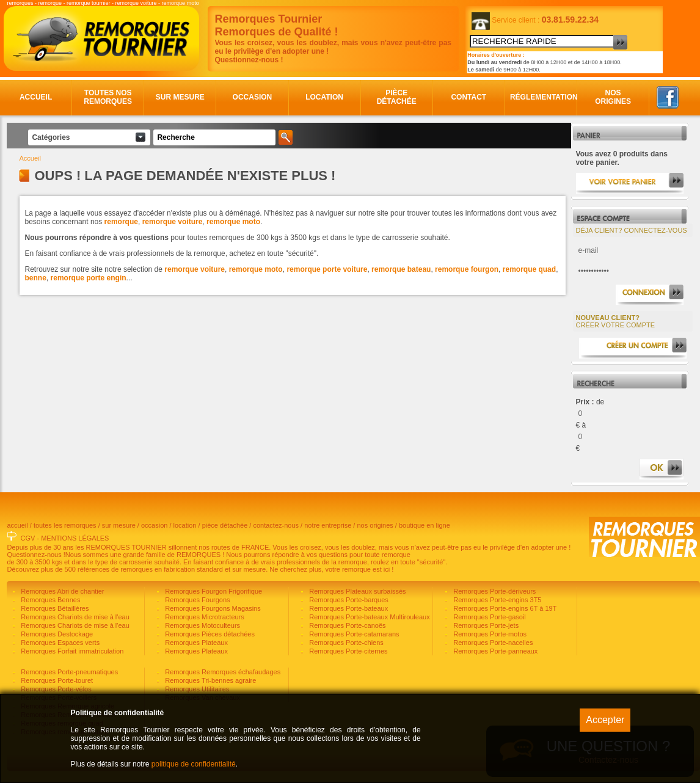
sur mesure (119, 525)
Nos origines (613, 97)
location (185, 525)
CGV (28, 538)
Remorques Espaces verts (59, 643)
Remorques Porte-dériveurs (494, 591)
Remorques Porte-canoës (346, 625)
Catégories (51, 137)
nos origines (375, 525)
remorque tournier (89, 3)
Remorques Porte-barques (348, 600)
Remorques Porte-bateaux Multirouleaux (369, 617)
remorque (50, 3)
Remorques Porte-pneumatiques (68, 672)
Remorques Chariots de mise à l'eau (74, 617)
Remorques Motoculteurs (202, 625)
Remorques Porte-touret (56, 680)
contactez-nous (276, 525)
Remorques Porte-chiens (345, 643)
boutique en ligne (425, 525)
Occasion (253, 97)
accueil (17, 525)
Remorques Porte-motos (489, 634)
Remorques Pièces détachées (209, 634)
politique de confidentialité (194, 764)
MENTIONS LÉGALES (75, 538)
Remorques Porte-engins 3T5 (496, 600)
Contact (468, 97)
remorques (20, 3)
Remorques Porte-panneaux (494, 651)
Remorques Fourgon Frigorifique (213, 591)
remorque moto (180, 3)
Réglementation (541, 97)
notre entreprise (328, 525)
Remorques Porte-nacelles (492, 643)
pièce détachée (225, 525)
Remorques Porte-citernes (347, 651)
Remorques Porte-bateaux (348, 608)
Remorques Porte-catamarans (353, 634)
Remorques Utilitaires (196, 689)
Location (324, 97)
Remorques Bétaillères (54, 608)
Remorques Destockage (56, 634)
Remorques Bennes (49, 600)
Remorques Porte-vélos (55, 689)
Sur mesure (180, 97)
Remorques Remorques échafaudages (222, 672)
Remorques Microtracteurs (204, 617)
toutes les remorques (65, 525)
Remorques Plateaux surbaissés (356, 591)
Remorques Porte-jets (485, 625)
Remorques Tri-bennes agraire (210, 680)
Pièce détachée (397, 97)
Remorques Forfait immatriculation (71, 651)
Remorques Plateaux (195, 643)
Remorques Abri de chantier (61, 591)
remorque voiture (136, 3)
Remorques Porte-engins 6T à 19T (504, 608)
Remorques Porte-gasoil (489, 617)
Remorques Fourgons (196, 600)
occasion (154, 525)
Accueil (36, 97)
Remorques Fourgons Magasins (212, 608)
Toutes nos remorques (108, 97)
